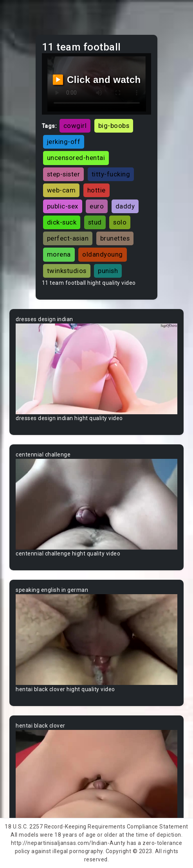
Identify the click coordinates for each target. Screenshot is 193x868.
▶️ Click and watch (96, 80)
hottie (96, 190)
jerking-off (64, 142)
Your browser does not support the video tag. (96, 369)
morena (59, 254)
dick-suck (62, 222)
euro (97, 206)
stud (95, 222)
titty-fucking (111, 174)
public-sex (63, 206)
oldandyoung (103, 254)
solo (120, 222)
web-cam (61, 190)
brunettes (115, 238)
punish (108, 271)
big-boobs (114, 126)
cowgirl (75, 126)
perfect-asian (68, 238)
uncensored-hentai (76, 158)
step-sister (64, 174)
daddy (125, 206)
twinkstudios (67, 271)
